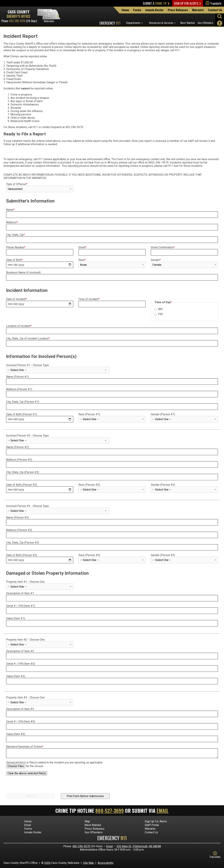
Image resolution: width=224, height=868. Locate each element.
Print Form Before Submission (85, 796)
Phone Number (16, 247)
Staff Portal (152, 825)
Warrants (198, 10)
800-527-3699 (110, 811)
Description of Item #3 (20, 709)
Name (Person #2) (17, 447)
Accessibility (106, 863)
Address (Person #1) (19, 389)
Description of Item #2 (20, 651)
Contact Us (215, 10)
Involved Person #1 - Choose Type (27, 365)
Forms (137, 10)
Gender (156, 260)
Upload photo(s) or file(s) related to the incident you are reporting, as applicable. (55, 762)
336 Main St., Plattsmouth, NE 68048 (139, 846)
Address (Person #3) (19, 530)
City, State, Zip (15, 235)
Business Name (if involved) (23, 272)
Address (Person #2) (19, 460)
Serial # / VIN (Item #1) (21, 606)
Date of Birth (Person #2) (22, 485)
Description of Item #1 (20, 593)
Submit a (156, 3)
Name (10, 210)
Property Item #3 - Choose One (25, 697)
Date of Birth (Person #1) (22, 414)
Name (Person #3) (17, 517)
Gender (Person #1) (163, 414)
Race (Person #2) (89, 485)
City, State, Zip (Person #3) (23, 543)
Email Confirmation (163, 247)
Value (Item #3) (16, 734)
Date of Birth (14, 260)
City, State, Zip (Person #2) (23, 472)
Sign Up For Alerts (188, 3)
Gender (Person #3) (163, 555)
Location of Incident (19, 326)
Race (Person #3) (89, 555)
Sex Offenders (205, 23)
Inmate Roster (154, 10)
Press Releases (178, 10)
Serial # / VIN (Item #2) (21, 664)
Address (12, 222)
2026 (47, 863)
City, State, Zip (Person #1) (23, 402)
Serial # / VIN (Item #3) (21, 722)
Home (125, 10)
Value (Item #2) (16, 676)
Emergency (110, 23)
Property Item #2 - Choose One (25, 640)
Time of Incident (89, 299)
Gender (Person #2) (163, 485)
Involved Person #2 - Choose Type (27, 436)
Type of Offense (17, 184)
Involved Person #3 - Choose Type (27, 506)
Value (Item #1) (16, 618)
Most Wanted (187, 23)
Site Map (88, 863)
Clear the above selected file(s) (27, 773)
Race (82, 260)
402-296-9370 (17, 21)
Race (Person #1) (89, 414)
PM (160, 314)
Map (87, 821)
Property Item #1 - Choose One (25, 582)
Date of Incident (16, 299)
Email (82, 247)
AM (160, 309)
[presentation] (33, 786)
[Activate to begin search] (220, 16)
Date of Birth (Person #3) (22, 555)
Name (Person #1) (17, 377)
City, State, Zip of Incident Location (28, 339)
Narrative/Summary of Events (25, 747)
